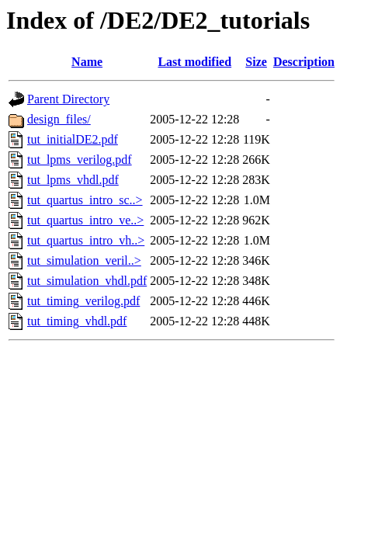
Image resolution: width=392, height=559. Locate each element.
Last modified (194, 62)
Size (256, 62)
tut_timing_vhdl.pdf (77, 321)
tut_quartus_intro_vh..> (86, 240)
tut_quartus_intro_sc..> (85, 200)
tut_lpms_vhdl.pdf (73, 180)
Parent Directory (68, 99)
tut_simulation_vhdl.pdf (87, 281)
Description (304, 62)
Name (87, 62)
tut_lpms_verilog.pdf (80, 160)
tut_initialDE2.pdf (73, 139)
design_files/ (59, 119)
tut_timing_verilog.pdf (83, 301)
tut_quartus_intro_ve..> (85, 220)
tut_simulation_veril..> (84, 260)
